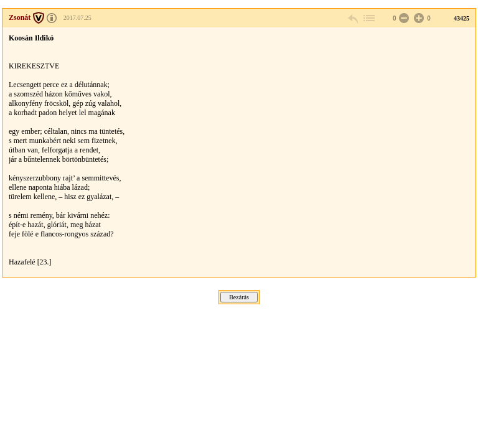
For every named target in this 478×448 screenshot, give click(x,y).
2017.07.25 (77, 18)
